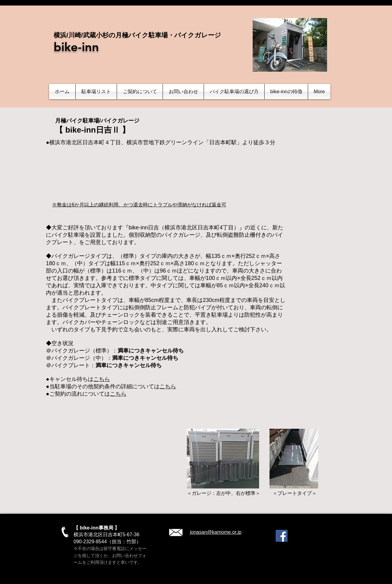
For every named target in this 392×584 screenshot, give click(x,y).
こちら (102, 379)
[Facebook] (282, 536)
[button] (96, 92)
